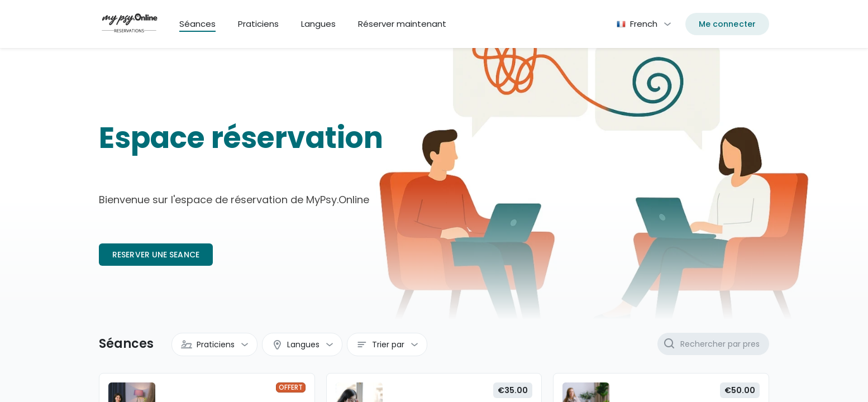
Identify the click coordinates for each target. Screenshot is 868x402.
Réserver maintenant (402, 24)
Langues (318, 24)
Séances (197, 24)
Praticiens (258, 24)
